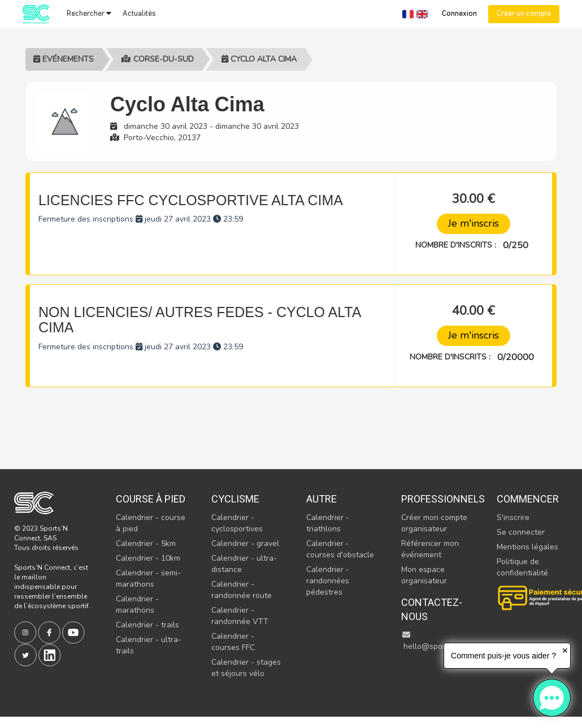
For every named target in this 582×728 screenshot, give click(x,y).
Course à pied (151, 499)
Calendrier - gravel (245, 543)
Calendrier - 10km (148, 558)
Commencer (528, 499)
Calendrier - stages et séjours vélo (246, 668)
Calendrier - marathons (137, 604)
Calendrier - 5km (146, 543)
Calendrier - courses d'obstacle (340, 549)
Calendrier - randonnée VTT (240, 616)
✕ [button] (565, 651)
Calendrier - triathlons (328, 523)
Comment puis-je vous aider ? (503, 656)
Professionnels (437, 499)
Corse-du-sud (158, 59)
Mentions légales (527, 547)
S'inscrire (513, 517)
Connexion (459, 14)
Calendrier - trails (147, 625)
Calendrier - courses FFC (233, 642)
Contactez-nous (432, 610)
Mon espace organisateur (424, 575)
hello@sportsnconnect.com (451, 641)
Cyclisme (235, 499)
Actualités (139, 14)
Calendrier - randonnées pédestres (328, 581)
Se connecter (521, 532)
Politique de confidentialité (522, 567)
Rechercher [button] (89, 14)
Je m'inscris (474, 223)
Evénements (64, 59)
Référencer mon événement (430, 549)
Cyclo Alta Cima (259, 59)
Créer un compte (524, 14)
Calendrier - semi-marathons (148, 578)
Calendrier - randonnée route (242, 590)
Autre (322, 499)
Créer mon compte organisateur (434, 523)
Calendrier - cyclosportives (237, 523)
